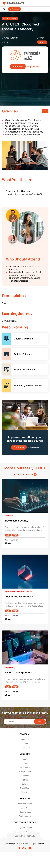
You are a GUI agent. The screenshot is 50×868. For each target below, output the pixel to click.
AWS (25, 759)
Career (25, 744)
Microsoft (25, 776)
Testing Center (25, 816)
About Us (25, 739)
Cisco (25, 763)
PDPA (25, 832)
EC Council (25, 767)
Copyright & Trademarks (25, 836)
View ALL (25, 792)
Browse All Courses (25, 474)
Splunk (25, 784)
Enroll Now (18, 66)
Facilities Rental (25, 804)
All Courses (14, 9)
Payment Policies (25, 828)
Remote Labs (25, 812)
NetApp (25, 780)
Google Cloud (25, 772)
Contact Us (25, 748)
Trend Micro (25, 788)
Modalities (25, 808)
